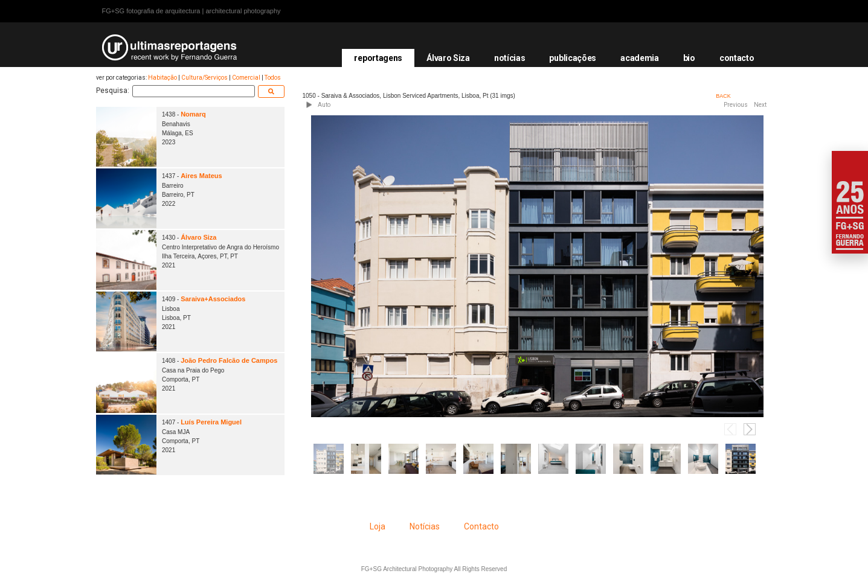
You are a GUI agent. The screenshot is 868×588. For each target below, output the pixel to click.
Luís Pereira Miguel (211, 422)
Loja (378, 526)
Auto (324, 105)
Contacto (481, 526)
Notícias (425, 526)
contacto (737, 58)
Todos (273, 78)
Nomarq (193, 114)
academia (640, 58)
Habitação (162, 78)
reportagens (378, 58)
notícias (510, 58)
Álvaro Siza (448, 58)
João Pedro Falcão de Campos (229, 360)
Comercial (246, 78)
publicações (573, 58)
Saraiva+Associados (213, 299)
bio (689, 58)
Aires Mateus (201, 176)
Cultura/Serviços (204, 78)
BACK (723, 96)
